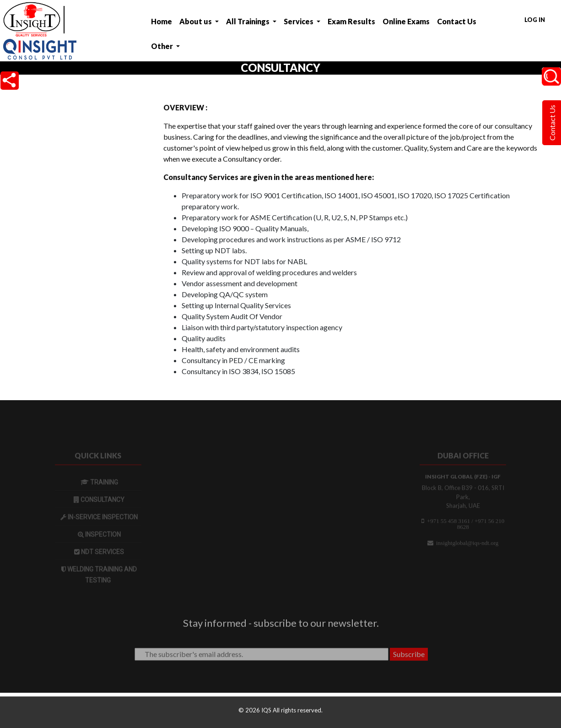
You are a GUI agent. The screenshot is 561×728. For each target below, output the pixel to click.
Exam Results (351, 21)
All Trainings (248, 21)
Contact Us (457, 21)
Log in (535, 20)
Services (299, 21)
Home (162, 21)
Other (163, 46)
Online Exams (406, 21)
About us (196, 21)
